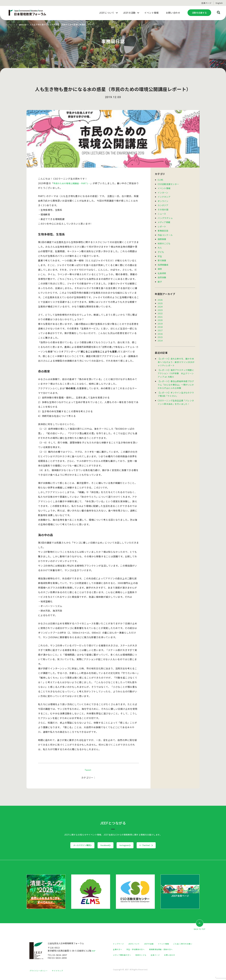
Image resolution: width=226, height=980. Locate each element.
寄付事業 (162, 259)
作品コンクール (165, 234)
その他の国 (163, 209)
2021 (160, 315)
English (219, 3)
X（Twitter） (164, 845)
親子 (160, 280)
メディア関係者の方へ (155, 955)
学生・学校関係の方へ (165, 949)
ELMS (161, 180)
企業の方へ (145, 949)
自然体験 (162, 276)
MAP (94, 951)
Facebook (100, 845)
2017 (160, 328)
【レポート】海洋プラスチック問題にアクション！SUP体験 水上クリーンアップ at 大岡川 (176, 371)
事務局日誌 (26, 25)
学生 (160, 255)
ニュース (162, 213)
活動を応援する (199, 13)
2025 (160, 301)
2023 (160, 308)
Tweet (88, 770)
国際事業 (162, 238)
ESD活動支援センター (168, 184)
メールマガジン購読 (64, 845)
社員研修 (162, 272)
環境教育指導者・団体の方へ (127, 955)
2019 (160, 321)
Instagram (131, 845)
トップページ (12, 25)
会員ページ (206, 3)
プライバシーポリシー (40, 974)
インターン (163, 192)
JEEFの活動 (154, 944)
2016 (160, 331)
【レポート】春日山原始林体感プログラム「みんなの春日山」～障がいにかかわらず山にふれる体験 (176, 382)
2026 (160, 298)
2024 (160, 305)
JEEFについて (137, 944)
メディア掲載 (164, 222)
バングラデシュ (165, 217)
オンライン (163, 201)
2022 (160, 311)
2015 (160, 335)
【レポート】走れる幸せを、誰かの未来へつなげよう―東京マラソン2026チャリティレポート (176, 359)
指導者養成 (163, 263)
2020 (160, 318)
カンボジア (163, 205)
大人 (160, 247)
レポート (162, 226)
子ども (161, 251)
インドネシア (164, 196)
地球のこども (164, 242)
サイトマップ (61, 974)
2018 (160, 325)
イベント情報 (164, 188)
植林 (160, 267)
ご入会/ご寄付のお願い (124, 949)
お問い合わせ (134, 961)
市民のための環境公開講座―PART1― (74, 183)
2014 (160, 338)
